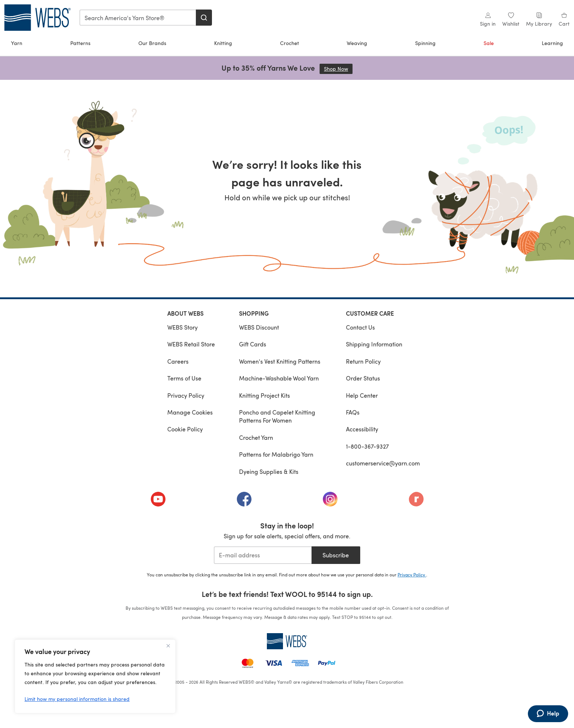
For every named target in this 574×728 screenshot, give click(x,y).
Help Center (362, 395)
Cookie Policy (185, 429)
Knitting (223, 43)
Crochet (290, 43)
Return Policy (363, 361)
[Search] (204, 18)
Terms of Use (184, 378)
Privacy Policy (186, 395)
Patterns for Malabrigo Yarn (276, 454)
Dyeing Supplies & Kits (269, 471)
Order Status (363, 378)
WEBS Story (182, 327)
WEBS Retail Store (191, 344)
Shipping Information (374, 344)
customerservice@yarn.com (383, 463)
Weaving (357, 43)
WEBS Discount (259, 327)
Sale (489, 43)
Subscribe (336, 555)
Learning (552, 43)
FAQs (353, 412)
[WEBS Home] (287, 641)
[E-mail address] (263, 555)
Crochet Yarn (256, 437)
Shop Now (338, 69)
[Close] (168, 646)
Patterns (80, 43)
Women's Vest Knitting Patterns (280, 361)
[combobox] (138, 18)
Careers (178, 361)
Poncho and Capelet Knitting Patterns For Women (277, 416)
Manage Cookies (190, 412)
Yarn (17, 43)
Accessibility (362, 429)
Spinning (425, 43)
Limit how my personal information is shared (77, 699)
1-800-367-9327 (367, 446)
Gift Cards (253, 344)
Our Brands (152, 43)
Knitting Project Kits (264, 395)
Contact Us (360, 327)
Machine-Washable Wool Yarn (279, 378)
